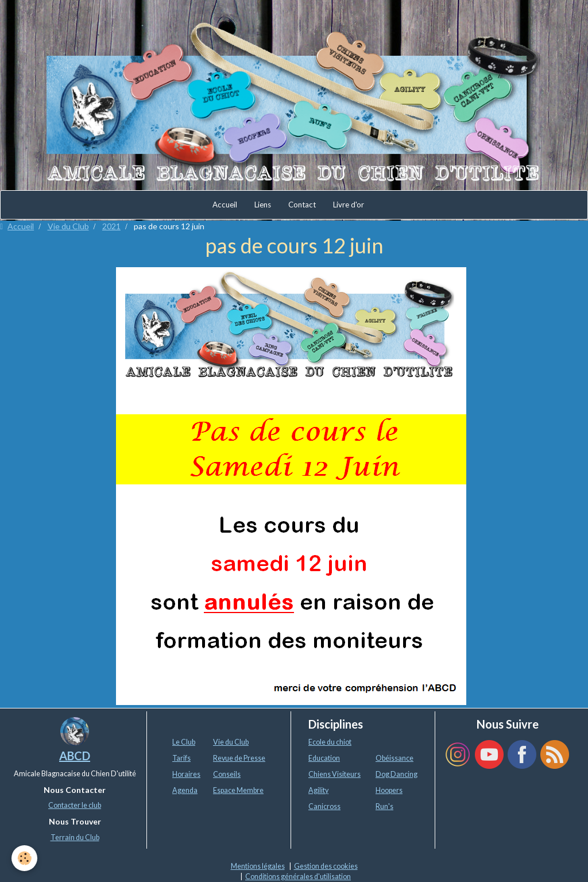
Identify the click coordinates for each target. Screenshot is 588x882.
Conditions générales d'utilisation (298, 877)
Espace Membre (238, 790)
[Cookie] (24, 858)
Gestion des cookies (326, 866)
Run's (384, 806)
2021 (111, 226)
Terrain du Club (75, 837)
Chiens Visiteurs (334, 774)
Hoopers (389, 790)
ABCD (75, 756)
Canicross (324, 806)
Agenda (185, 790)
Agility (318, 790)
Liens (263, 205)
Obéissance (394, 758)
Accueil (225, 205)
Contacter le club (75, 805)
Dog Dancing (396, 774)
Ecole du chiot (330, 742)
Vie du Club (68, 226)
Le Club (184, 742)
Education (324, 758)
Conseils (227, 774)
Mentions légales (258, 866)
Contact (302, 205)
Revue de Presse (239, 758)
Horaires (186, 774)
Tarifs (181, 758)
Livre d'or (349, 205)
